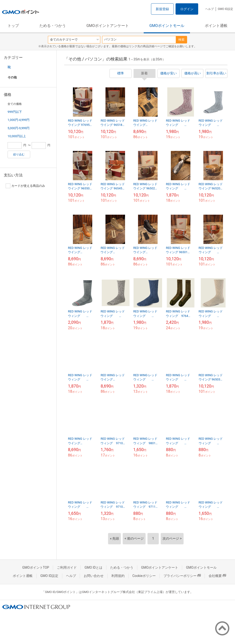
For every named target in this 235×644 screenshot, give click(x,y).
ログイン (187, 9)
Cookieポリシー (144, 576)
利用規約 (118, 576)
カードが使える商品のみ (25, 186)
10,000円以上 (17, 136)
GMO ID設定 (225, 9)
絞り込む (19, 154)
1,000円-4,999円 (19, 120)
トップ (13, 26)
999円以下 (15, 112)
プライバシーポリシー (182, 576)
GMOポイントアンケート (108, 26)
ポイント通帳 (216, 26)
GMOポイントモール (167, 26)
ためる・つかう (53, 26)
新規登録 (162, 9)
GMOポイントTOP (36, 567)
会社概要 (217, 576)
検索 (181, 40)
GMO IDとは (93, 567)
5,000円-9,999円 (19, 128)
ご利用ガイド (67, 567)
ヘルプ (210, 9)
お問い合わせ (94, 576)
